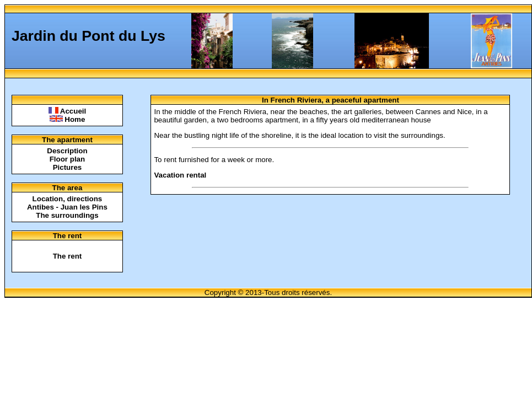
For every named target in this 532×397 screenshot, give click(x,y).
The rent (68, 256)
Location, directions (68, 199)
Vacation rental (180, 175)
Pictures (68, 167)
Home (68, 119)
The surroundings (67, 215)
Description (67, 151)
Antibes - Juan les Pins (67, 207)
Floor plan (67, 159)
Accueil (68, 111)
